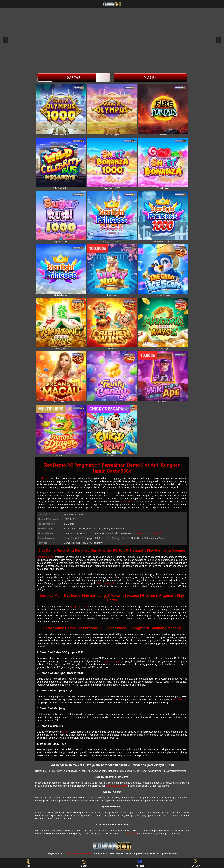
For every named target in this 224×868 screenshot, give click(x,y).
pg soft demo (130, 833)
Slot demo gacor (45, 557)
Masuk (150, 77)
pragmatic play (79, 606)
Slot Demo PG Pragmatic (80, 854)
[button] (5, 40)
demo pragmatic (107, 583)
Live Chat (196, 863)
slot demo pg (180, 699)
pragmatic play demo (113, 661)
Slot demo (42, 478)
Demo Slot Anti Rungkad (148, 533)
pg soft (67, 732)
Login (28, 863)
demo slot (127, 501)
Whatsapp (140, 863)
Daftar (74, 77)
